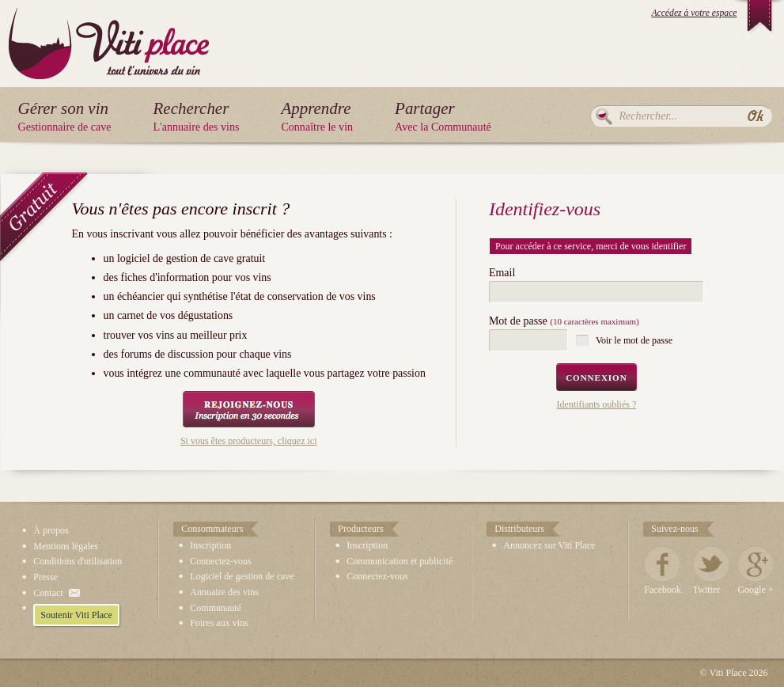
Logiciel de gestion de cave (242, 576)
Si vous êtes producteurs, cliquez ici (249, 441)
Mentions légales (66, 546)
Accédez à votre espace (694, 13)
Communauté (216, 608)
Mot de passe (564, 321)
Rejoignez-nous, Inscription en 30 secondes (249, 409)
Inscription (210, 545)
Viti (109, 31)
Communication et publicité (400, 561)
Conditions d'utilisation (78, 561)
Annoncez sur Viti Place (549, 545)
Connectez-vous (220, 561)
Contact (48, 593)
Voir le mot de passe (634, 340)
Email (502, 273)
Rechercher (604, 116)
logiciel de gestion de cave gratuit (191, 258)
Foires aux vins (219, 623)
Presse (45, 577)
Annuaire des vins (224, 592)
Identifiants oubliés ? (597, 404)
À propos (51, 530)
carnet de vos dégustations (175, 315)
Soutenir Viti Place (76, 615)
